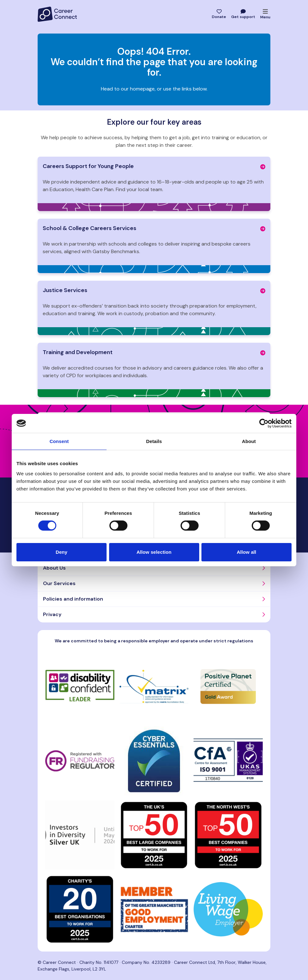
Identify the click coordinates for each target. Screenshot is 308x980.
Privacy (52, 614)
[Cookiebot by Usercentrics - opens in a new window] (264, 423)
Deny (62, 552)
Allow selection (154, 552)
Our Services (59, 583)
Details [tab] (154, 441)
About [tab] (249, 441)
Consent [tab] (59, 441)
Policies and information (73, 599)
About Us (54, 568)
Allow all (247, 552)
